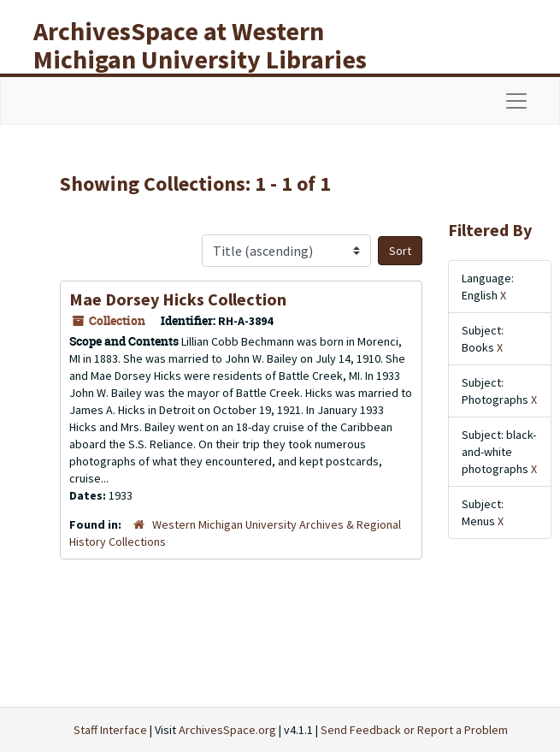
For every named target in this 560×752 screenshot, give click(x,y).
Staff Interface (110, 730)
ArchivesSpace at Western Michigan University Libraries (200, 45)
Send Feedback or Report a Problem (414, 730)
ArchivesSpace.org (227, 730)
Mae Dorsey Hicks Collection (178, 299)
